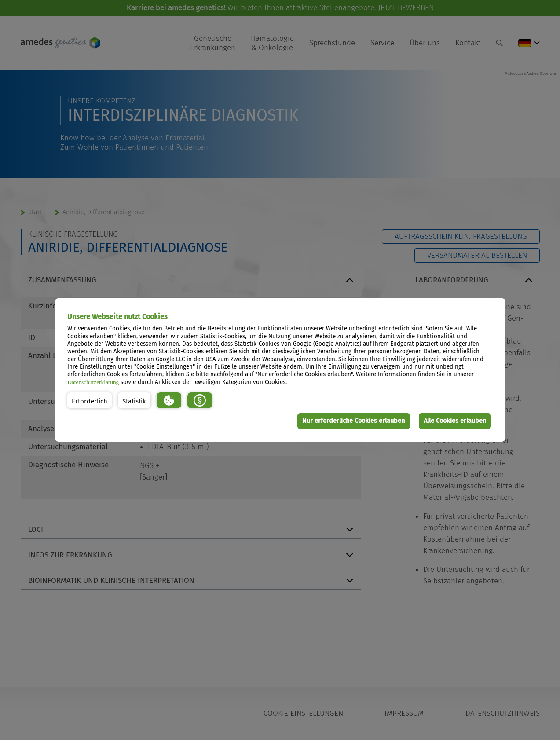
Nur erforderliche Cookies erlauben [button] (353, 421)
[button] (90, 400)
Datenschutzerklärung (93, 382)
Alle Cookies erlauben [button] (454, 421)
